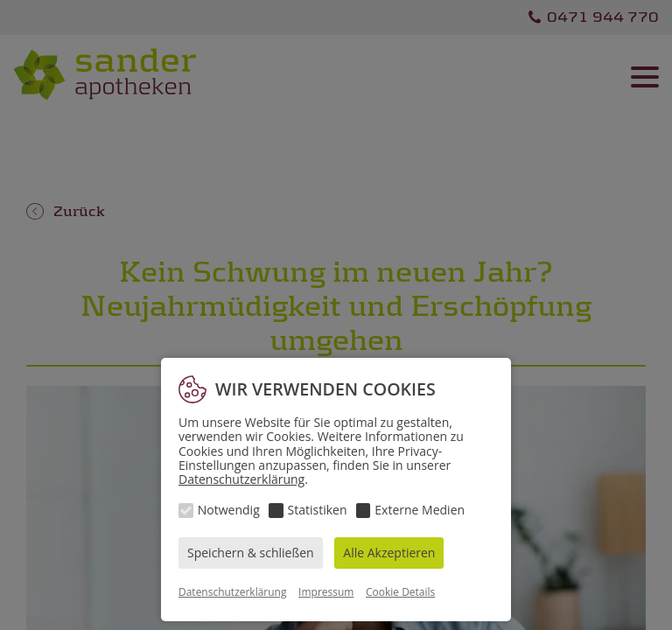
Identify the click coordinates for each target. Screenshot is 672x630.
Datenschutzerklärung (241, 479)
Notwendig (229, 510)
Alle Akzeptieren (389, 553)
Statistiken (318, 510)
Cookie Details (400, 592)
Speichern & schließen (251, 553)
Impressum (326, 592)
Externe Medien (420, 510)
